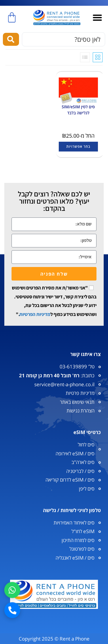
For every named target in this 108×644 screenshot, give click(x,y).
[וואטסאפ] (12, 590)
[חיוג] (12, 610)
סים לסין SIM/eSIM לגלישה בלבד (78, 110)
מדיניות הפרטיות (35, 314)
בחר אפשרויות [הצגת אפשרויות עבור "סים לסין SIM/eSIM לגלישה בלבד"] (78, 146)
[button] (97, 18)
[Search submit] (11, 39)
